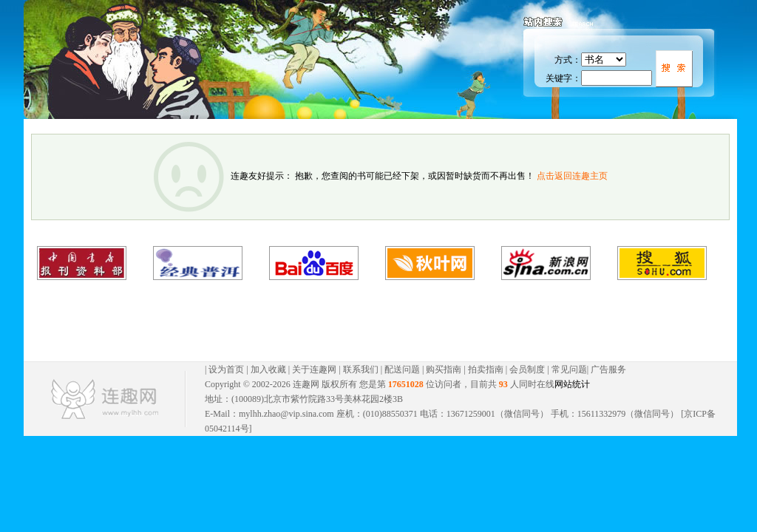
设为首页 (226, 369)
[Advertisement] (365, 321)
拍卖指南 (486, 369)
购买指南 (444, 369)
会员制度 (527, 369)
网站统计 (572, 384)
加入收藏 (268, 369)
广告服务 (608, 369)
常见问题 (569, 369)
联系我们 (361, 369)
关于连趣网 (314, 369)
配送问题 (402, 369)
